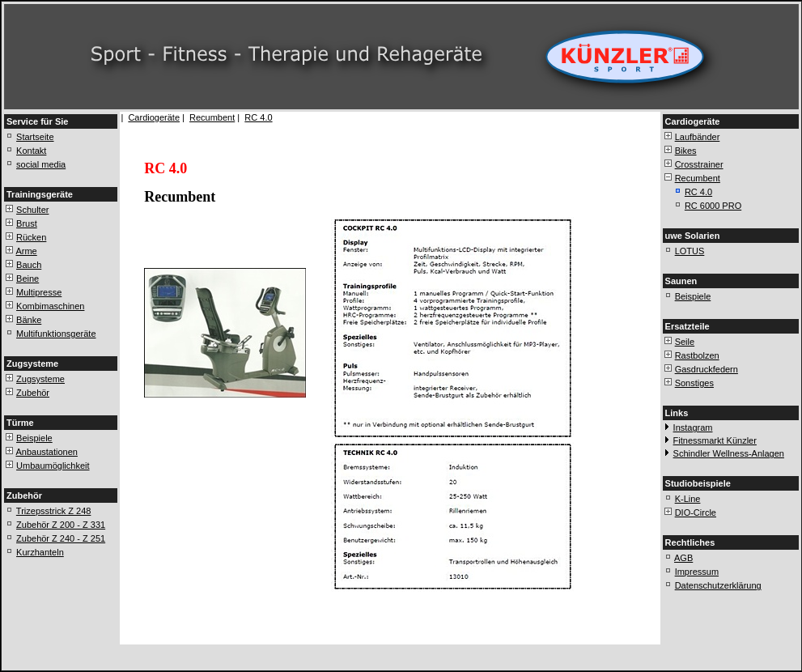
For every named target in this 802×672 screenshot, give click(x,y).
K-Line (688, 499)
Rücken (31, 237)
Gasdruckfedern (707, 369)
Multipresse (39, 292)
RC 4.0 (258, 117)
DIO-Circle (696, 513)
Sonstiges (694, 383)
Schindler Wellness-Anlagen (729, 453)
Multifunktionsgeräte (56, 334)
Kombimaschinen (50, 306)
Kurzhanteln (40, 552)
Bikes (686, 151)
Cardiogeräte (154, 117)
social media (41, 164)
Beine (28, 279)
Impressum (697, 572)
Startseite (35, 137)
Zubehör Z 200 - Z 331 (61, 525)
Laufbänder (698, 137)
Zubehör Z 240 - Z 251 (61, 538)
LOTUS (690, 251)
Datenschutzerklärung (718, 585)
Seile (685, 342)
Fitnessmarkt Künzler (715, 440)
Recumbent (212, 117)
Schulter (32, 210)
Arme (26, 251)
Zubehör (33, 393)
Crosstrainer (699, 164)
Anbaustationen (46, 452)
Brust (27, 223)
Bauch (29, 265)
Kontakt (31, 151)
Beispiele (34, 438)
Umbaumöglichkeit (53, 466)
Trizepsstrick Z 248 (54, 511)
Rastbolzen (697, 355)
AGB (683, 558)
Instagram (693, 427)
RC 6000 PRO (713, 206)
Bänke (29, 320)
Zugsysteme (40, 379)
